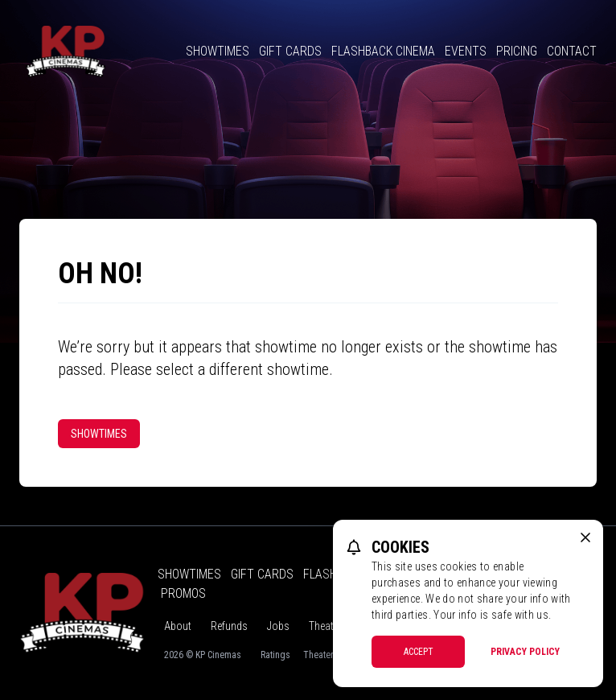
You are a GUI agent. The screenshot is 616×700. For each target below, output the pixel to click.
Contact (572, 51)
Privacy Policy (525, 652)
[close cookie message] (585, 537)
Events (466, 51)
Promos (183, 593)
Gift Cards (290, 51)
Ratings (275, 655)
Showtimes (218, 51)
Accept (419, 652)
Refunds (229, 626)
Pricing (517, 51)
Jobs (278, 626)
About (178, 626)
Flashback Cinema (383, 51)
